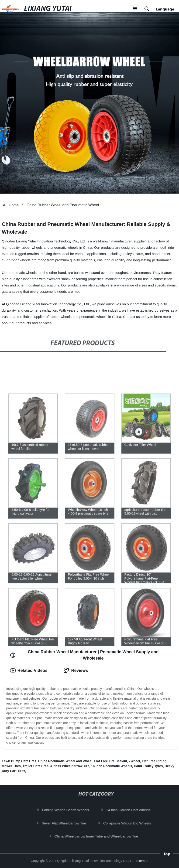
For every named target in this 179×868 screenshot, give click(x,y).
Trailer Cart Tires (36, 766)
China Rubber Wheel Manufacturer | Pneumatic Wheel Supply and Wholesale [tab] (84, 655)
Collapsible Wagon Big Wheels (129, 823)
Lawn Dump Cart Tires (19, 761)
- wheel (134, 761)
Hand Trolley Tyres (148, 766)
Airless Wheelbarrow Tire (70, 766)
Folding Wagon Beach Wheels (67, 810)
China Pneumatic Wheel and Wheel (65, 761)
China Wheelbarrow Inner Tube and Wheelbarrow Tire (98, 836)
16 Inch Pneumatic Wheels (112, 766)
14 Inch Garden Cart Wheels (130, 810)
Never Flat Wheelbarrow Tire (65, 823)
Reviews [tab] (76, 671)
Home (14, 205)
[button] (135, 9)
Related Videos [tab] (29, 671)
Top (167, 855)
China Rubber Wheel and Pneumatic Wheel (63, 205)
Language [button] (165, 9)
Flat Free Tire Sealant (111, 761)
